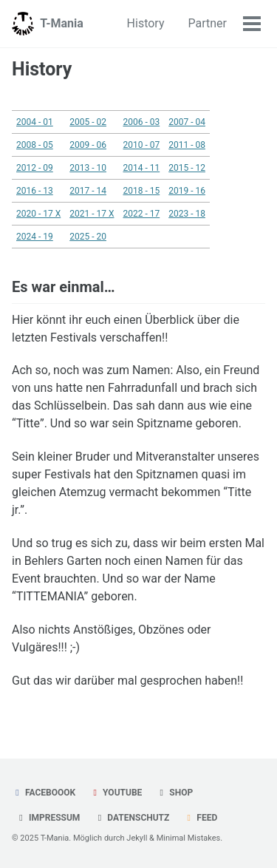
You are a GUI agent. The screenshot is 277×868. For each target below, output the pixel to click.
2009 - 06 (88, 145)
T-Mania (62, 23)
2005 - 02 (88, 122)
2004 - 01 (35, 122)
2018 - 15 (141, 191)
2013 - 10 (88, 168)
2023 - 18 (187, 214)
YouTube (116, 793)
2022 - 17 (141, 214)
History (146, 23)
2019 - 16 (187, 191)
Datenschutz (131, 818)
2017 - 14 (88, 191)
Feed (200, 818)
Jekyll (137, 838)
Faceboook (44, 793)
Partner (208, 23)
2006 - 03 (141, 122)
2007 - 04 (187, 122)
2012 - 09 (35, 168)
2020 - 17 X (38, 214)
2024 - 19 (35, 237)
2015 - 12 (187, 168)
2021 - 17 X (92, 214)
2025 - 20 (88, 237)
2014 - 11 (141, 168)
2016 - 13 (35, 191)
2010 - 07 (141, 145)
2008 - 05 (35, 145)
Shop (174, 793)
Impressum (48, 818)
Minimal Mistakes (189, 838)
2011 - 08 (187, 145)
